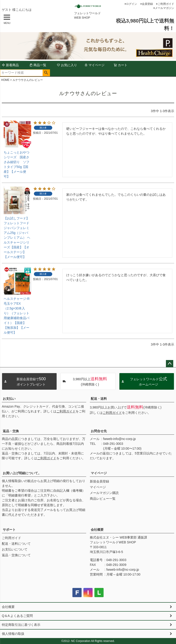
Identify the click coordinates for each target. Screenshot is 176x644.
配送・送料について (16, 544)
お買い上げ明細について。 (22, 473)
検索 (46, 73)
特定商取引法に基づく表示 (21, 625)
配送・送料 (99, 399)
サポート (9, 530)
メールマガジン (165, 8)
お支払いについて (15, 549)
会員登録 (147, 4)
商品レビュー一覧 (103, 499)
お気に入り (67, 65)
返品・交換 (11, 431)
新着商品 (10, 65)
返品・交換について (16, 555)
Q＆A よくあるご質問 (17, 616)
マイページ (94, 65)
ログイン (132, 4)
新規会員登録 (99, 481)
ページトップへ (170, 364)
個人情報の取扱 (13, 634)
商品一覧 (38, 65)
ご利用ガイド (166, 4)
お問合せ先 (99, 431)
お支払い (9, 399)
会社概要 (97, 530)
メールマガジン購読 (104, 493)
